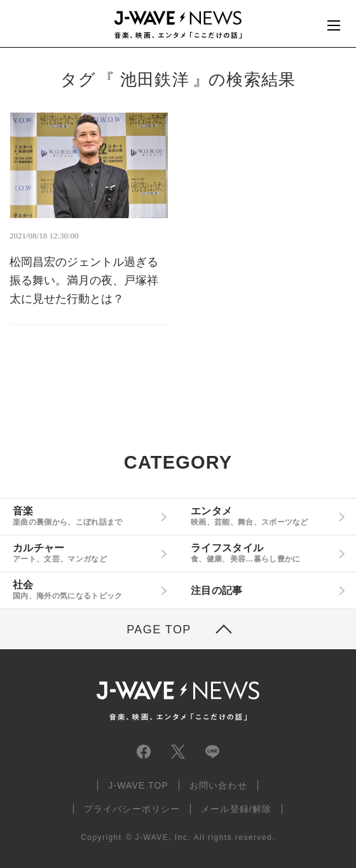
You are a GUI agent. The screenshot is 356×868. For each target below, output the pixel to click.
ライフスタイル (262, 553)
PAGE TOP (159, 630)
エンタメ (262, 516)
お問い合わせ (218, 785)
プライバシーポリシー (132, 809)
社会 (84, 590)
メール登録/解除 (236, 809)
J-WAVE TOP (138, 785)
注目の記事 (217, 590)
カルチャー (84, 553)
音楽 (84, 516)
